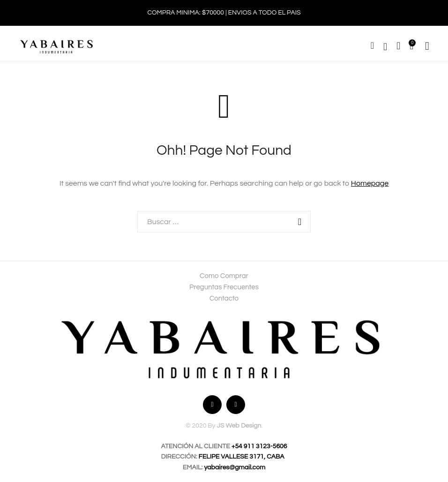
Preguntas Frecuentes (224, 287)
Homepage (370, 183)
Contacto (224, 298)
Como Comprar (224, 276)
